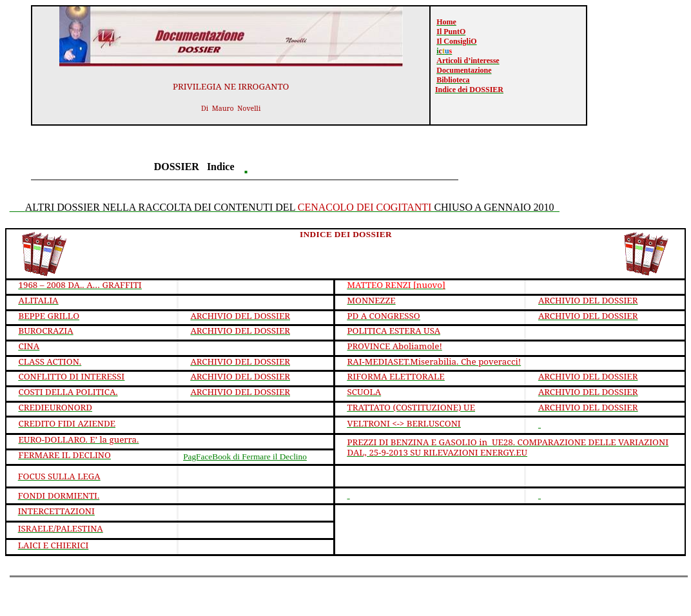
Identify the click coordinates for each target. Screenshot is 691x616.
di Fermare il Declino (245, 457)
